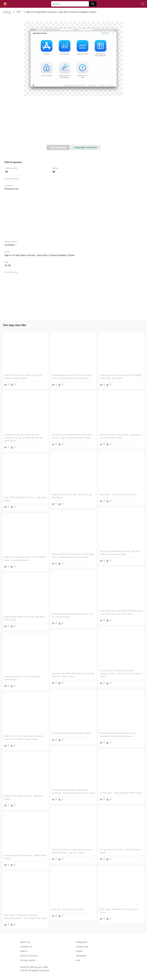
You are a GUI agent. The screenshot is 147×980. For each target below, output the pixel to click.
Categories (81, 942)
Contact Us (26, 947)
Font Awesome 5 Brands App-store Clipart (71, 733)
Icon (78, 960)
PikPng (7, 12)
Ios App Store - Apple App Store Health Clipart (121, 793)
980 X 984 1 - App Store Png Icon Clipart (118, 494)
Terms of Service (29, 956)
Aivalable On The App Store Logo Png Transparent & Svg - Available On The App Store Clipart (23, 438)
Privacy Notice (28, 960)
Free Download (58, 147)
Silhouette (81, 956)
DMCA (24, 951)
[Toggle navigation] (143, 4)
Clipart (79, 951)
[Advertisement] (73, 122)
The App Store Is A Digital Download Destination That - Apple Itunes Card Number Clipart (120, 674)
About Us (25, 942)
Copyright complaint (85, 147)
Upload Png (82, 947)
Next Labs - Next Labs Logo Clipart (68, 909)
